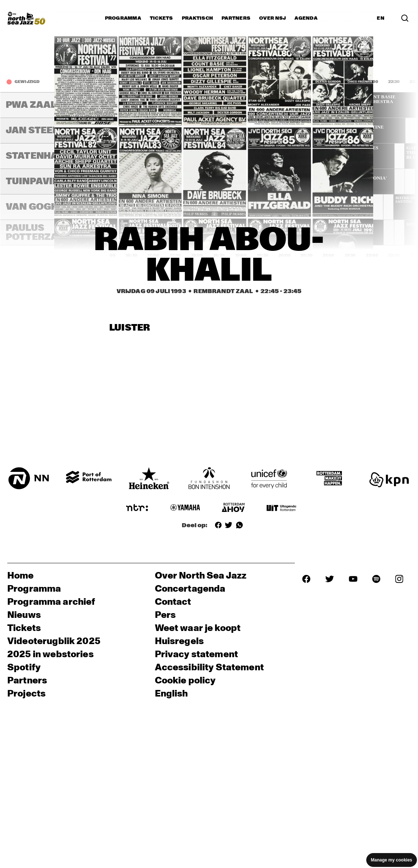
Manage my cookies (392, 860)
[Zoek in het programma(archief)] (405, 18)
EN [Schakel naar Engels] (381, 18)
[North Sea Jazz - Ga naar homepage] (26, 18)
